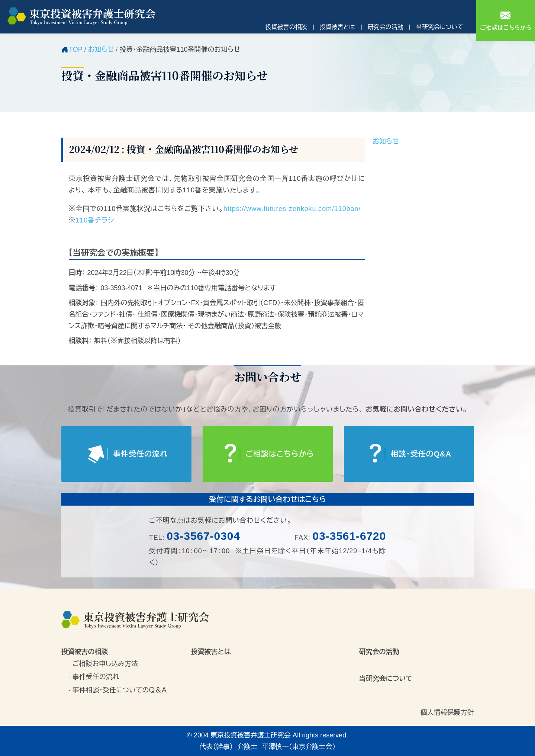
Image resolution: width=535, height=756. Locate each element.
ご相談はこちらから (506, 20)
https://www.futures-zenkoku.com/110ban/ (292, 209)
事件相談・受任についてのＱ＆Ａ (120, 690)
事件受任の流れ (96, 677)
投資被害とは (337, 27)
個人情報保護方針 (447, 712)
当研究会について (440, 27)
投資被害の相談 (286, 27)
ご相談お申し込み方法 (105, 664)
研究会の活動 (386, 27)
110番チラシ (95, 220)
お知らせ (101, 49)
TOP (76, 49)
